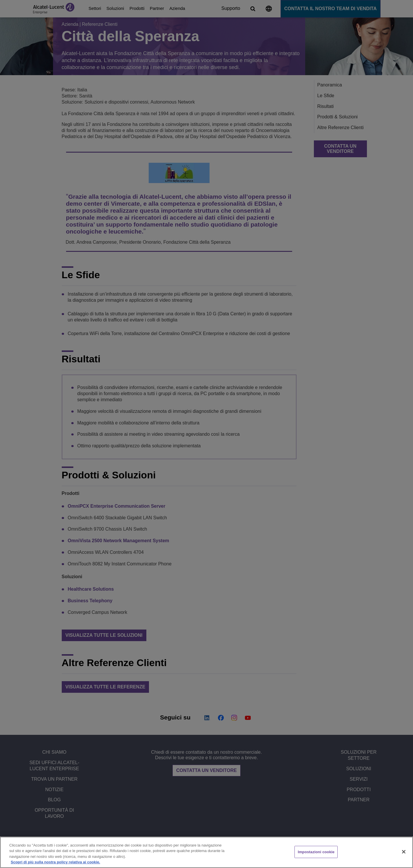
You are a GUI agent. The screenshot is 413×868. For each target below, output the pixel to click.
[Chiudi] (404, 852)
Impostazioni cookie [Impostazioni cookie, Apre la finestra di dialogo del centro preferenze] (316, 852)
